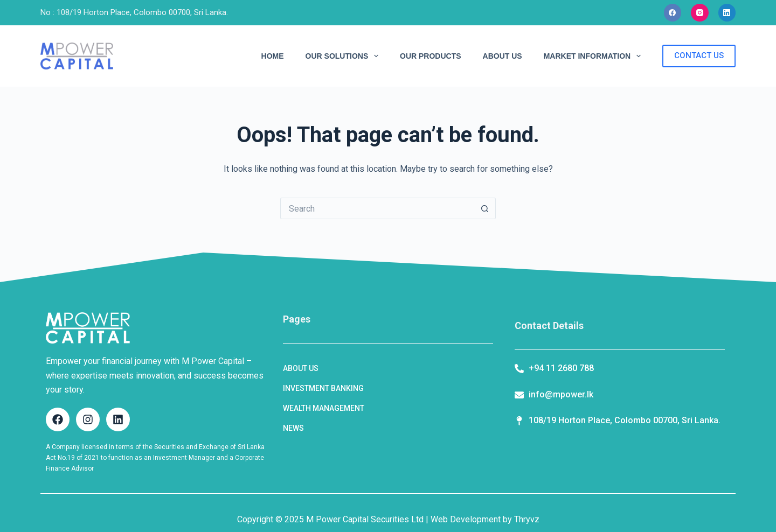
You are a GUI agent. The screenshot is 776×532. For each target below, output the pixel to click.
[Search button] (485, 208)
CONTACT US (699, 55)
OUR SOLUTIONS (344, 56)
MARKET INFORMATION (594, 56)
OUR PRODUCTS (431, 56)
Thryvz (526, 519)
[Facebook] (673, 13)
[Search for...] (377, 208)
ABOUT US (503, 56)
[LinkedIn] (727, 13)
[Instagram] (700, 13)
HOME (273, 56)
